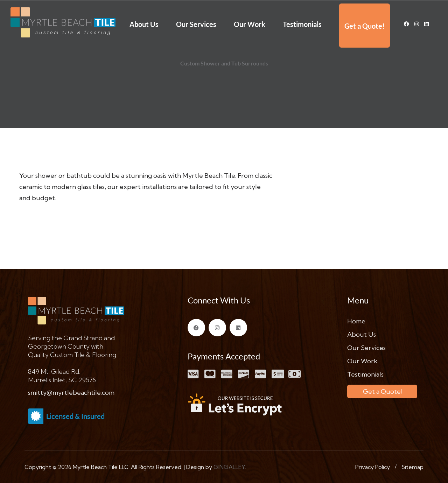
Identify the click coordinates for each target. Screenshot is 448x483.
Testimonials (302, 24)
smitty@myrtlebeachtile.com (71, 393)
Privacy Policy (373, 467)
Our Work (250, 24)
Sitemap (412, 467)
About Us (144, 24)
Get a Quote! (365, 26)
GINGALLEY (229, 467)
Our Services (196, 24)
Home (356, 321)
